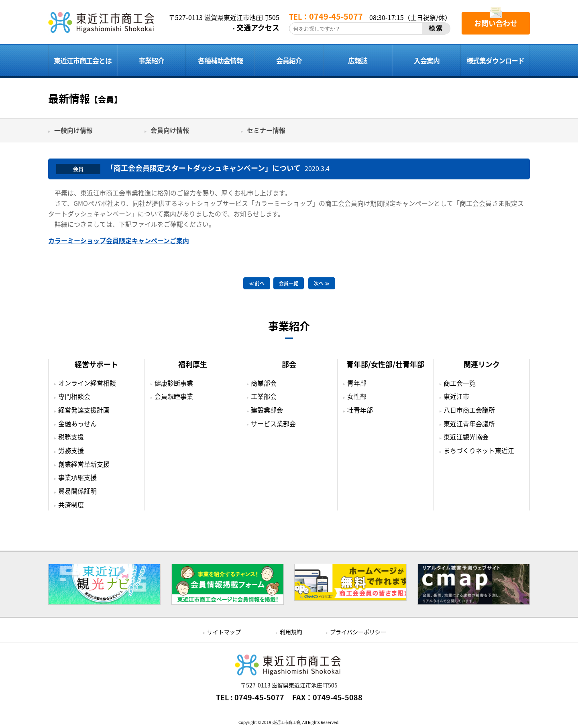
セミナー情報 (266, 130)
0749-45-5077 (259, 697)
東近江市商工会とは (83, 60)
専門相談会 (74, 396)
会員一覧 (289, 283)
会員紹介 (289, 60)
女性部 (357, 396)
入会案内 (427, 60)
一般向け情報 (73, 130)
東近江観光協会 (466, 437)
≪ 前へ (257, 283)
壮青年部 (360, 410)
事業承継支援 (77, 477)
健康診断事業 (174, 383)
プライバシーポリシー (358, 632)
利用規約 (291, 632)
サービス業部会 (273, 423)
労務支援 (71, 450)
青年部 (357, 383)
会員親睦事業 (174, 396)
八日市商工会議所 (469, 410)
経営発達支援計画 (84, 410)
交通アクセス (258, 28)
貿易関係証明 (77, 491)
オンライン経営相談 (87, 383)
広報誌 (358, 60)
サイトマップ (224, 632)
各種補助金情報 (220, 60)
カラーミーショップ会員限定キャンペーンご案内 (119, 240)
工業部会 (264, 396)
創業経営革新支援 (84, 464)
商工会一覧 (460, 383)
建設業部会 (267, 410)
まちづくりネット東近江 (479, 450)
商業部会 (264, 383)
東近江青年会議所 (469, 423)
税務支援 (71, 437)
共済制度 (71, 504)
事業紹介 (151, 60)
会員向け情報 (170, 130)
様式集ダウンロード (495, 60)
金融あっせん (77, 423)
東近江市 (456, 396)
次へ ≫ (322, 283)
